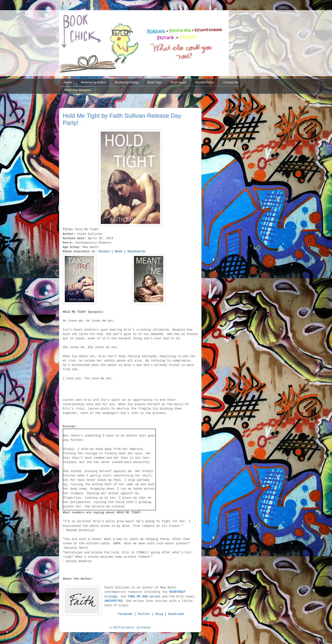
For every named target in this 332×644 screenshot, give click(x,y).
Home (68, 82)
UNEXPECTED (113, 601)
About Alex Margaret (77, 90)
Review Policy (205, 82)
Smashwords (136, 251)
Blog (159, 614)
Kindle (104, 251)
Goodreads (176, 614)
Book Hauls (178, 82)
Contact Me (231, 82)
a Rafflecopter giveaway (130, 627)
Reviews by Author (93, 82)
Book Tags (154, 82)
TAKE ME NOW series (144, 597)
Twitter (144, 614)
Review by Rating (127, 82)
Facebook (125, 614)
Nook (118, 251)
